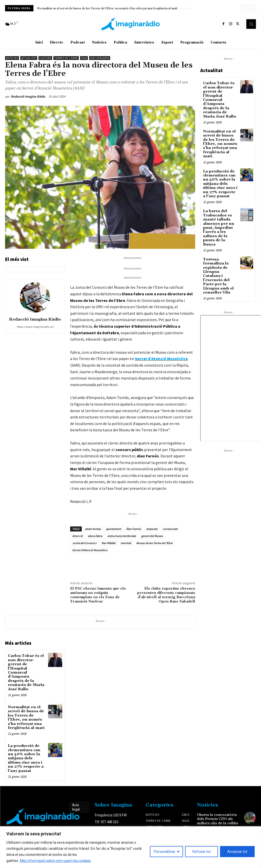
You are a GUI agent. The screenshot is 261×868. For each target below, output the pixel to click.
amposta (152, 529)
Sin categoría (100, 58)
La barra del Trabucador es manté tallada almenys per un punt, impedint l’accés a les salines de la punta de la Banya (220, 215)
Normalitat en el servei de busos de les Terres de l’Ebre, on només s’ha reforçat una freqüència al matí (107, 8)
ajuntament (113, 529)
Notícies (12, 58)
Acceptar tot (237, 852)
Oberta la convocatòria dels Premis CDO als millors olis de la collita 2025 (216, 807)
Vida (84, 58)
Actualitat (29, 58)
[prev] (245, 8)
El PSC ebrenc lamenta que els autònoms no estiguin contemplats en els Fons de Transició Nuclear (98, 595)
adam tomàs (93, 529)
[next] (253, 8)
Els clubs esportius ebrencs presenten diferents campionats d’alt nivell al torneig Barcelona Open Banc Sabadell (166, 595)
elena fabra (95, 536)
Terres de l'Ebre (66, 58)
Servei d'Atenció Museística (90, 550)
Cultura (45, 58)
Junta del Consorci (84, 543)
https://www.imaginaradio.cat (35, 327)
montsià (126, 543)
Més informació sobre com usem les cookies (55, 861)
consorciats (170, 529)
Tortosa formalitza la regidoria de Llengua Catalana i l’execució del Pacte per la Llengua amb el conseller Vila (219, 257)
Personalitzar (165, 852)
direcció (77, 536)
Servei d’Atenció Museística (161, 359)
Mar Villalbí (108, 543)
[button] (251, 24)
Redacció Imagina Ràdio (28, 96)
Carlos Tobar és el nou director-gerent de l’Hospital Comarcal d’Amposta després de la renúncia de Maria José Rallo (219, 98)
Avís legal (76, 794)
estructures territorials (122, 536)
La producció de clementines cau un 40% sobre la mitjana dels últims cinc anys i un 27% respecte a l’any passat (26, 746)
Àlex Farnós (134, 529)
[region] (130, 847)
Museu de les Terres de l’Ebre (154, 543)
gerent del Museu (152, 536)
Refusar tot (202, 852)
